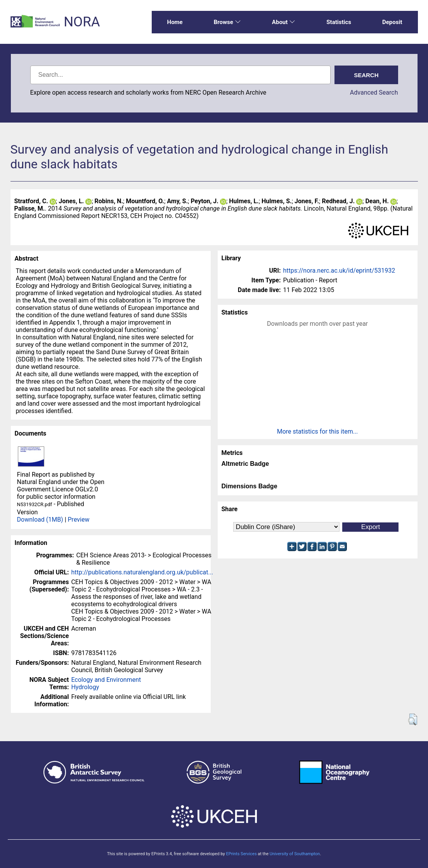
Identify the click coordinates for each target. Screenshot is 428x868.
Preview (79, 520)
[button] (413, 719)
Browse (227, 22)
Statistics (339, 22)
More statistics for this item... (318, 431)
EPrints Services (241, 854)
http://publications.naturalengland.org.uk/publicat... (142, 572)
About (284, 22)
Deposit (392, 22)
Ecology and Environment (106, 680)
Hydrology (85, 687)
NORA (82, 22)
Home (175, 22)
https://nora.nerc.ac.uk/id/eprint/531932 (339, 271)
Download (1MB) (40, 520)
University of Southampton (295, 854)
